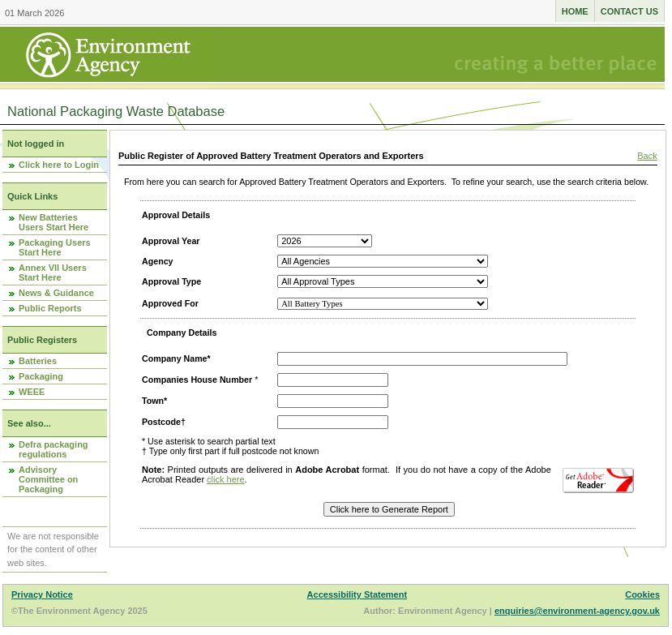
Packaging (41, 376)
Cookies (642, 594)
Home (575, 11)
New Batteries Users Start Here (54, 222)
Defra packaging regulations (54, 449)
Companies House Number (197, 380)
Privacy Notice (42, 594)
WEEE (32, 392)
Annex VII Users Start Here (53, 272)
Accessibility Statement (357, 594)
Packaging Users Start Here (55, 247)
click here (225, 479)
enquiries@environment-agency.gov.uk (577, 611)
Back (647, 156)
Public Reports (50, 308)
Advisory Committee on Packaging (48, 479)
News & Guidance (56, 293)
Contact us (629, 11)
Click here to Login (59, 165)
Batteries (38, 361)
